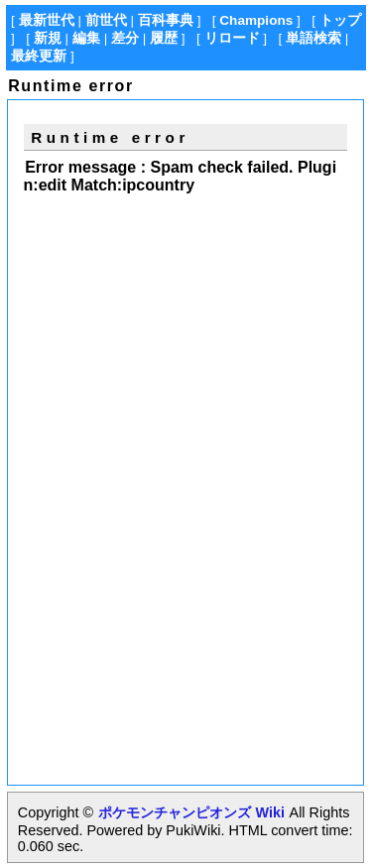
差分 (125, 38)
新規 (48, 38)
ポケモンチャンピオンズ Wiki (191, 812)
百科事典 (166, 20)
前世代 (106, 20)
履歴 (164, 38)
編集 (86, 38)
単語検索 (313, 38)
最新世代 (47, 20)
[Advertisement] (190, 344)
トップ (340, 20)
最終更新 (39, 56)
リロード (232, 38)
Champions (256, 20)
